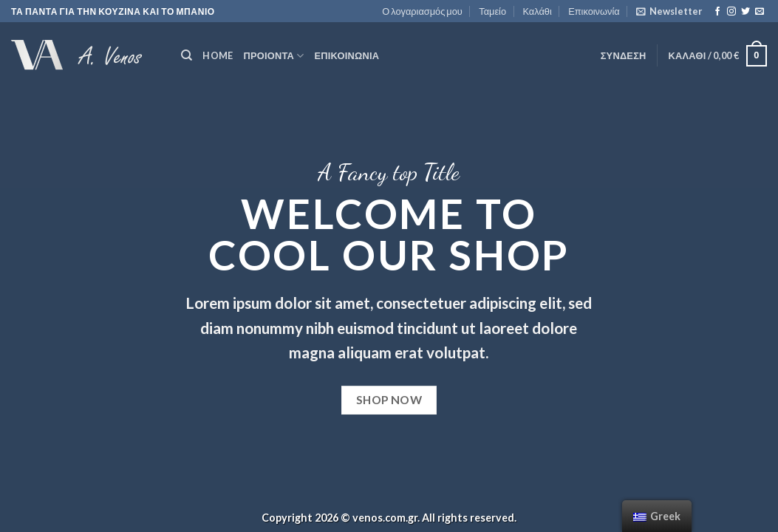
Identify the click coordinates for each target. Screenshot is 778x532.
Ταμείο (492, 11)
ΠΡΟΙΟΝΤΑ (273, 56)
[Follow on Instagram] (731, 12)
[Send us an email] (760, 12)
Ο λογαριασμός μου (422, 11)
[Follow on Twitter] (745, 12)
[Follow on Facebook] (717, 12)
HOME (218, 55)
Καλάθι (537, 11)
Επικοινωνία (594, 11)
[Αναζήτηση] (187, 55)
